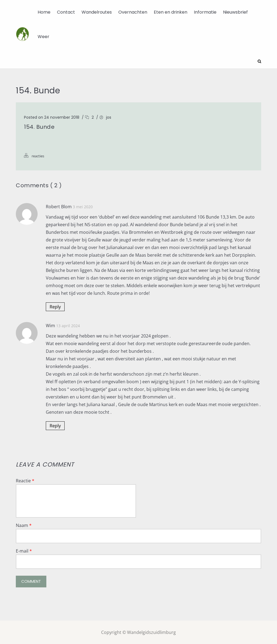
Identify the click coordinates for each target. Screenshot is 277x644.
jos (109, 117)
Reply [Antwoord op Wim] (55, 425)
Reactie (25, 480)
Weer (43, 37)
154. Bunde (39, 127)
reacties (38, 156)
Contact (66, 12)
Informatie (205, 12)
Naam (24, 525)
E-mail (24, 551)
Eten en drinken (171, 12)
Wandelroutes (97, 12)
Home (44, 12)
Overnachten (133, 12)
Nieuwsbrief (235, 12)
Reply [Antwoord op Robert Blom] (55, 306)
